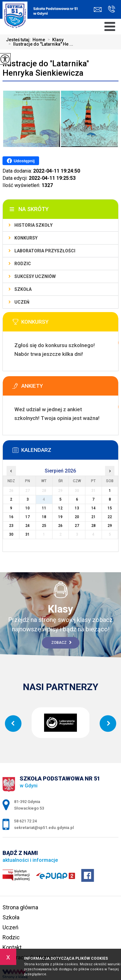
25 (44, 526)
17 (28, 517)
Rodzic (23, 264)
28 (93, 526)
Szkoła (23, 289)
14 (93, 508)
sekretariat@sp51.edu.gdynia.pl (98, 10)
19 (60, 517)
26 (60, 526)
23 (11, 526)
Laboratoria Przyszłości (45, 251)
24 (28, 526)
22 (110, 517)
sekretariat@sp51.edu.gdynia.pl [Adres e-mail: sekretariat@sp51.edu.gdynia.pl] (44, 828)
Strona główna (20, 907)
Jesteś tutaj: (19, 40)
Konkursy (26, 238)
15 (110, 508)
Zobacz (61, 643)
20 (77, 517)
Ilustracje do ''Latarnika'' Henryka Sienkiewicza (46, 68)
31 (28, 534)
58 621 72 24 (111, 9)
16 (11, 517)
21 (93, 517)
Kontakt (12, 947)
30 (11, 534)
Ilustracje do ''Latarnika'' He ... (40, 44)
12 (60, 508)
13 (77, 508)
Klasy (54, 40)
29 (110, 526)
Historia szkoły (33, 225)
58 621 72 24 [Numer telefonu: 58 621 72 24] (25, 821)
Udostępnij (21, 161)
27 (77, 526)
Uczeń (22, 302)
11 (44, 508)
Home (39, 40)
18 (44, 517)
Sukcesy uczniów (35, 276)
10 (28, 508)
